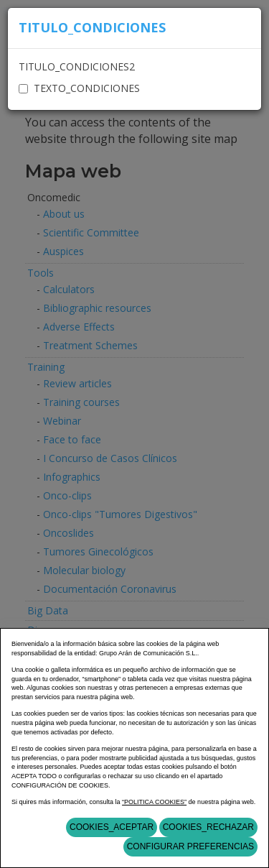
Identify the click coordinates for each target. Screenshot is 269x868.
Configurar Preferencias (190, 846)
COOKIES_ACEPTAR (112, 827)
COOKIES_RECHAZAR (208, 827)
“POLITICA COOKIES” (154, 802)
